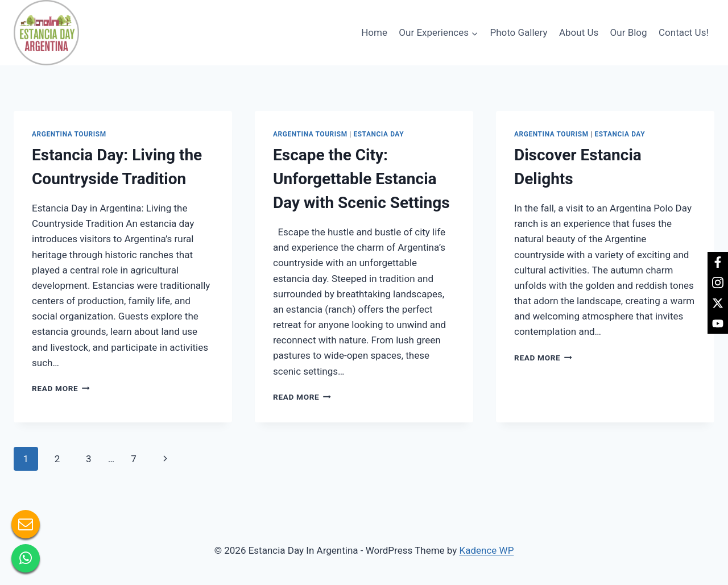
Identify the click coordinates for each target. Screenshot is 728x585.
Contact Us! (684, 32)
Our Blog (629, 32)
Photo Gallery (518, 32)
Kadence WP (487, 550)
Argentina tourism (69, 134)
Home (374, 32)
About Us (579, 32)
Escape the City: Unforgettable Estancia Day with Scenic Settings (361, 179)
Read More (61, 388)
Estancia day (379, 134)
